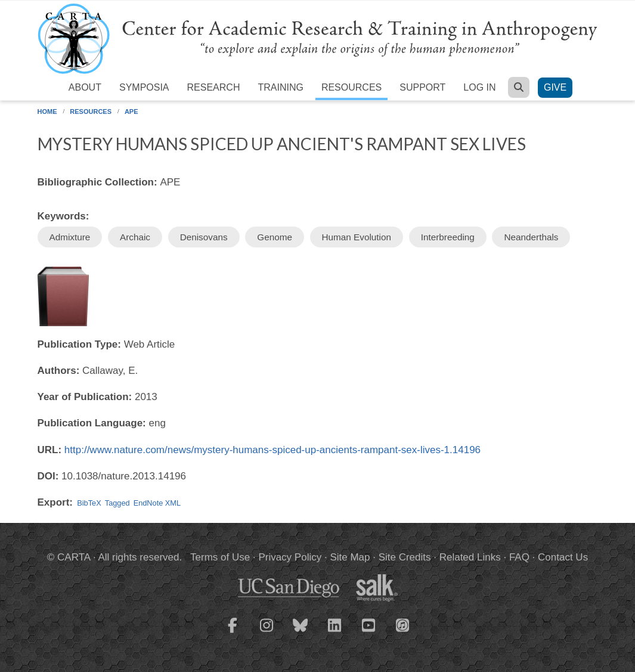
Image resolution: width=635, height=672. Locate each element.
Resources (351, 87)
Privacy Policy (290, 557)
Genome (275, 237)
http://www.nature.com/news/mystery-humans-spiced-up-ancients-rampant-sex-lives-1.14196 (272, 450)
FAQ (519, 557)
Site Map (350, 557)
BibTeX (89, 503)
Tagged (117, 503)
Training (280, 87)
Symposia (144, 87)
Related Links (470, 557)
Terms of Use (220, 557)
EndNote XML (157, 503)
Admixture (70, 237)
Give (555, 87)
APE (131, 112)
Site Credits (405, 557)
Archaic (135, 237)
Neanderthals (531, 237)
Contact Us (563, 557)
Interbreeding (448, 237)
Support (422, 87)
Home (47, 112)
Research (214, 87)
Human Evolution (357, 237)
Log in (479, 87)
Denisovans (204, 237)
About (85, 87)
